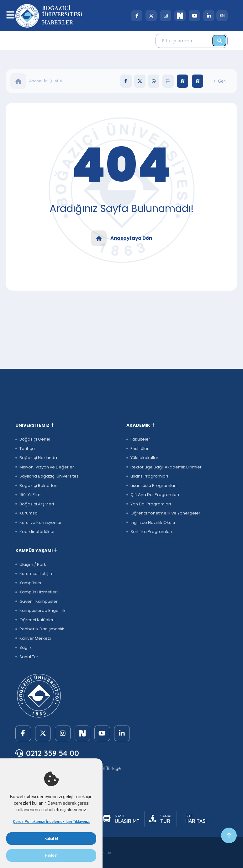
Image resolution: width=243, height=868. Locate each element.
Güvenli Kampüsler (39, 601)
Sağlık (26, 647)
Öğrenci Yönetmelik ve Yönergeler (165, 513)
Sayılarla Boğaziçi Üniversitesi (50, 476)
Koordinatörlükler (37, 532)
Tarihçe (27, 449)
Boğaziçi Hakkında (38, 458)
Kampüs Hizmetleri (39, 592)
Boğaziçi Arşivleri (37, 504)
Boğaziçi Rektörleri (38, 486)
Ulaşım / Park (33, 564)
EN (222, 15)
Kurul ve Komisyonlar (41, 522)
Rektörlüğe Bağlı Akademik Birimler (166, 467)
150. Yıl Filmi (30, 495)
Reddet (51, 855)
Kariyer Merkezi (35, 638)
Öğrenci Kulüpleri (37, 620)
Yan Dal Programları (151, 504)
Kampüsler (31, 583)
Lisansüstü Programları (153, 486)
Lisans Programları (149, 476)
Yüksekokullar (144, 458)
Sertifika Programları (151, 532)
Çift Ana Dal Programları (155, 495)
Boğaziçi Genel (35, 439)
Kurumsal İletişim (37, 573)
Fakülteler (140, 439)
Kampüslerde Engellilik (42, 610)
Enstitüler (140, 449)
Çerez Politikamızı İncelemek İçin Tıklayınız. (51, 822)
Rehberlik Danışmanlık (42, 629)
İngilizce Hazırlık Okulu (153, 522)
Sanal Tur (29, 657)
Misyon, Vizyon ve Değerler (47, 467)
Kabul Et (51, 839)
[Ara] (219, 41)
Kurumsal (29, 513)
